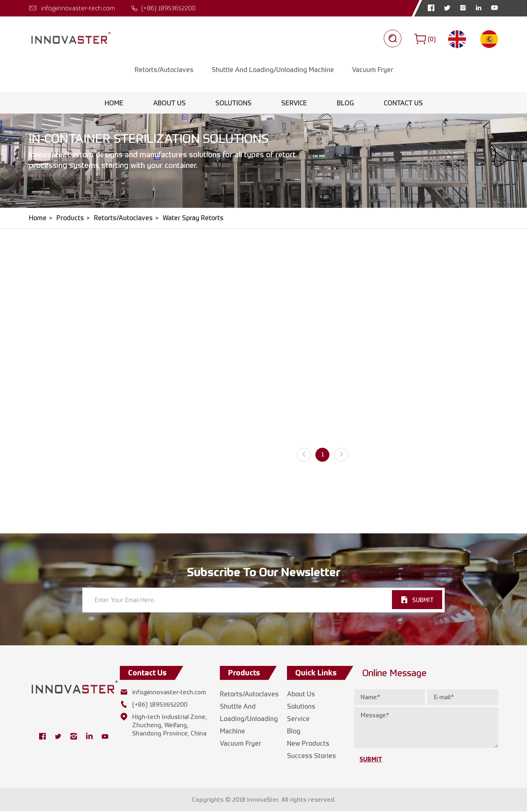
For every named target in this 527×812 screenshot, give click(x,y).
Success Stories (311, 757)
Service (294, 104)
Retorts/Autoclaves (164, 71)
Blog (345, 104)
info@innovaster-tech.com (78, 8)
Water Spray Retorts (193, 219)
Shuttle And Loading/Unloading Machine (272, 71)
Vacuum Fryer (372, 71)
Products (70, 219)
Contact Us (403, 104)
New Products (308, 744)
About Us (169, 104)
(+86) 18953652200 (168, 8)
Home (114, 104)
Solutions (233, 104)
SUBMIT (423, 601)
